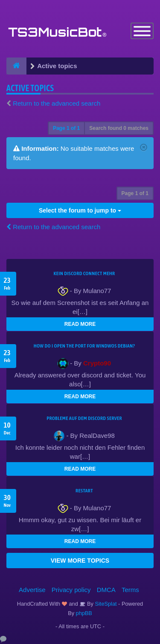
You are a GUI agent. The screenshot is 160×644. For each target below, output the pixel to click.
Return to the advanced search (57, 103)
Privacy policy (71, 590)
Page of (66, 128)
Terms (130, 590)
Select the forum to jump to (80, 210)
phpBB (84, 613)
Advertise (32, 590)
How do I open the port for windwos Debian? (84, 346)
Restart (84, 491)
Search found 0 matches (119, 128)
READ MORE (80, 324)
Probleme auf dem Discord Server (84, 418)
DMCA (106, 590)
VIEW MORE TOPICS (80, 561)
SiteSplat (105, 604)
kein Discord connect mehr (84, 273)
